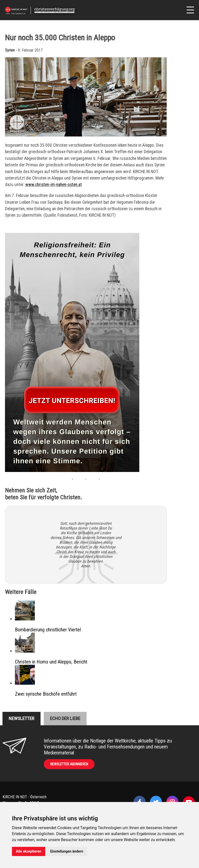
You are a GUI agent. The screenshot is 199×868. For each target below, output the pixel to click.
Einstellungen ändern (67, 851)
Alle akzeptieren (29, 851)
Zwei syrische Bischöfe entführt (46, 694)
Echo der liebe (65, 718)
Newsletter (22, 718)
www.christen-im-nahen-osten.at (54, 185)
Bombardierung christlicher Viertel (48, 630)
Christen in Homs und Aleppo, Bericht (51, 662)
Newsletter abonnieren (69, 764)
